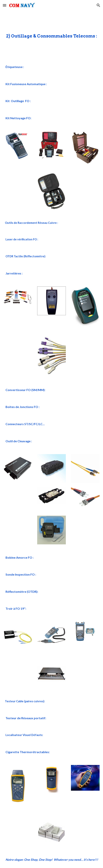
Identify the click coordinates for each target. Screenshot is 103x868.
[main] (51, 34)
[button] (5, 5)
